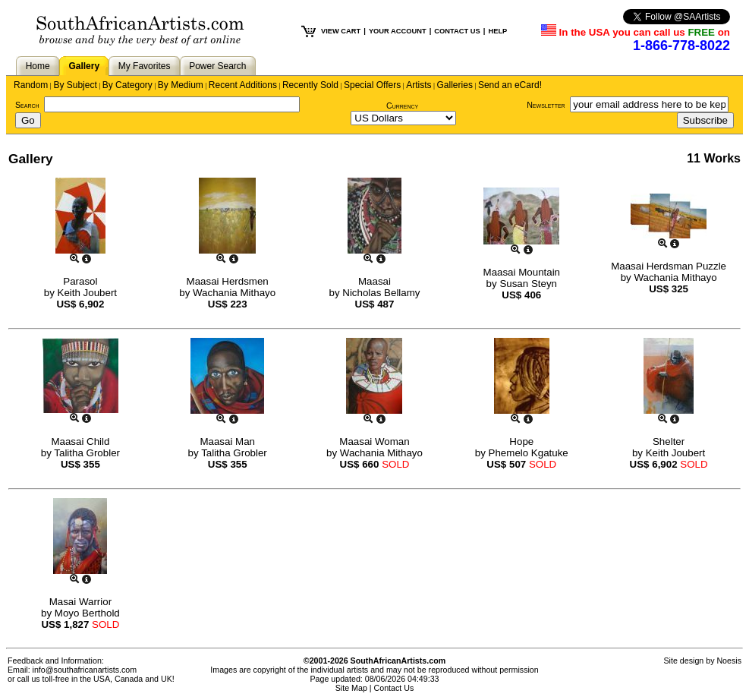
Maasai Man (227, 441)
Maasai (374, 281)
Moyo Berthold (87, 613)
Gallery (84, 66)
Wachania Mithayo (234, 293)
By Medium (181, 85)
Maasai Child (80, 441)
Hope (521, 441)
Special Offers (372, 85)
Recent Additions (243, 85)
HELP (497, 31)
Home (38, 66)
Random (31, 85)
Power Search (217, 66)
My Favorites (145, 66)
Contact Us (394, 688)
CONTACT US (457, 31)
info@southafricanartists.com (85, 670)
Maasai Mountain (522, 272)
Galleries (455, 85)
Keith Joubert (88, 293)
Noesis (729, 661)
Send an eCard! (510, 85)
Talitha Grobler (87, 453)
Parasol (80, 281)
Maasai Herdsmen (228, 281)
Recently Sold (310, 85)
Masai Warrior (80, 602)
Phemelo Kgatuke (529, 453)
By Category (127, 85)
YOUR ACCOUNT (398, 31)
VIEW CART (341, 31)
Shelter (669, 441)
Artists (419, 85)
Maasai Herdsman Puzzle (669, 266)
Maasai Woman (374, 441)
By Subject (75, 85)
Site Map (351, 688)
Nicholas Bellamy (381, 293)
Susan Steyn (528, 284)
